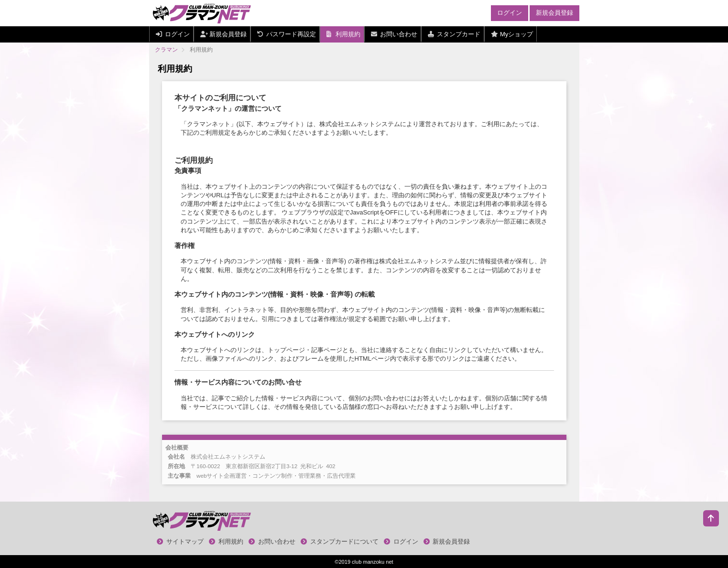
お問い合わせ (272, 541)
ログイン (510, 13)
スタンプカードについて (340, 541)
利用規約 (226, 541)
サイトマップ (180, 541)
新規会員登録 (554, 13)
